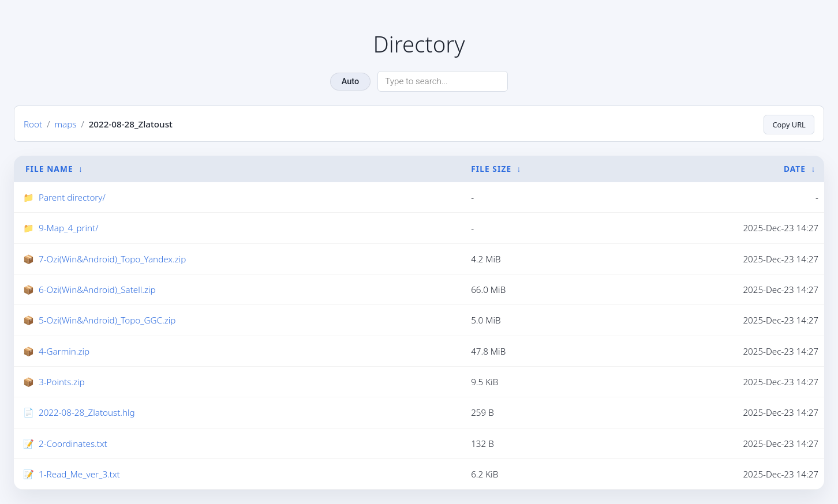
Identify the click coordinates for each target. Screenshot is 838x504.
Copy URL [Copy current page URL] (787, 124)
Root (33, 124)
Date (795, 169)
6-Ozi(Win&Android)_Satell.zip (97, 289)
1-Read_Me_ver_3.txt (79, 474)
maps (65, 124)
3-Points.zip (62, 382)
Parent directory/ (72, 197)
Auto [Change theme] (350, 82)
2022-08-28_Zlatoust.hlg (87, 413)
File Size (491, 169)
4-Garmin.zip (64, 351)
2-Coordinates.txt (73, 443)
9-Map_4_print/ (68, 228)
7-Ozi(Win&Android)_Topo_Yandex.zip (112, 259)
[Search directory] (443, 81)
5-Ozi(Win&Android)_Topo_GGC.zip (107, 321)
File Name (49, 169)
